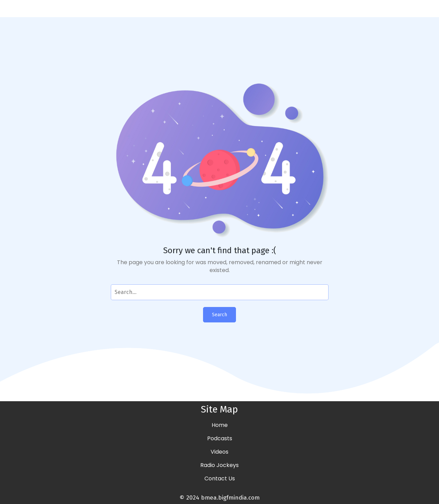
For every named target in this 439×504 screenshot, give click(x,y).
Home (220, 425)
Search (219, 315)
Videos (219, 452)
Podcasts (220, 438)
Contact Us (220, 478)
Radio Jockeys (219, 465)
